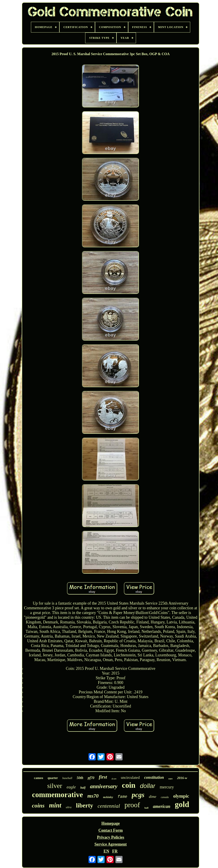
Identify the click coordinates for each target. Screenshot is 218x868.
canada (165, 797)
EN (106, 851)
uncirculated (130, 778)
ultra (69, 807)
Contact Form (110, 830)
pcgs (138, 795)
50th (80, 778)
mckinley (108, 797)
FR (115, 851)
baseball (67, 778)
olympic (181, 796)
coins (38, 806)
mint (55, 805)
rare (170, 779)
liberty (84, 805)
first (103, 777)
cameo (39, 778)
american (162, 806)
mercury (167, 787)
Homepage (110, 823)
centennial (109, 806)
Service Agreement (110, 844)
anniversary (104, 786)
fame (122, 797)
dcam (114, 779)
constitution (154, 777)
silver (55, 786)
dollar (148, 786)
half (83, 788)
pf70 (91, 778)
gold (182, 804)
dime (153, 797)
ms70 (93, 796)
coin (129, 785)
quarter (53, 778)
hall (147, 808)
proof (132, 805)
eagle (71, 787)
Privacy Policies (111, 837)
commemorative (57, 795)
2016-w (182, 778)
